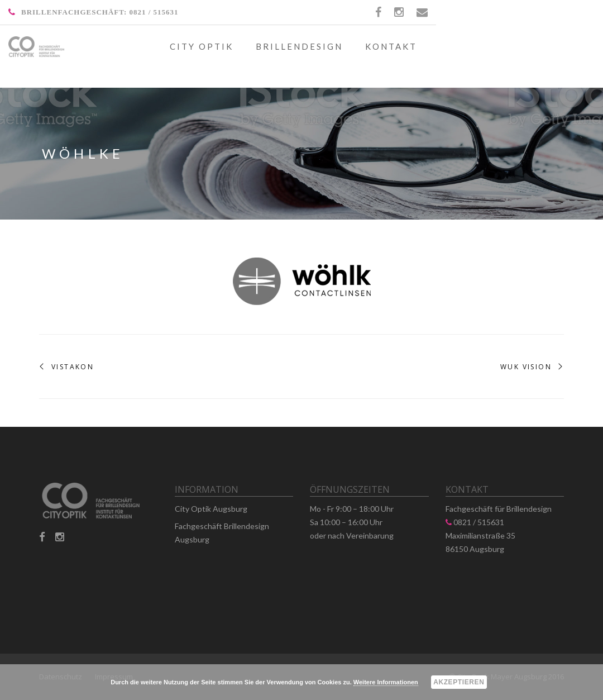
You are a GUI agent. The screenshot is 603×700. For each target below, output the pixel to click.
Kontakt (391, 46)
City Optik (202, 46)
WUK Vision (526, 367)
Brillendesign (299, 46)
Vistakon (73, 367)
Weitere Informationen (386, 682)
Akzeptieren (459, 682)
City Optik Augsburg (211, 509)
